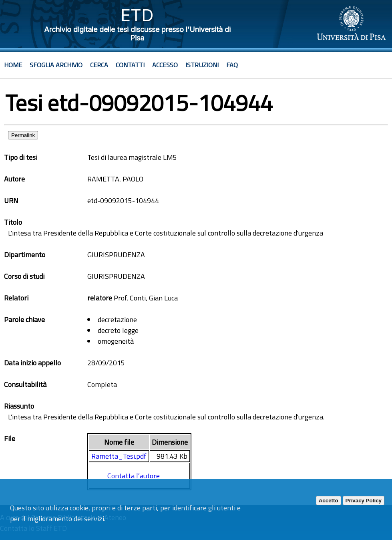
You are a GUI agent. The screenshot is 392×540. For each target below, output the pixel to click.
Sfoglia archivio (56, 65)
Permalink (23, 135)
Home (13, 65)
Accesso (165, 65)
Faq (232, 65)
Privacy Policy (364, 501)
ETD (137, 15)
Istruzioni (202, 65)
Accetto (329, 501)
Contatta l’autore (134, 476)
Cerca (99, 65)
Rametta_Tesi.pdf (119, 456)
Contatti (130, 65)
